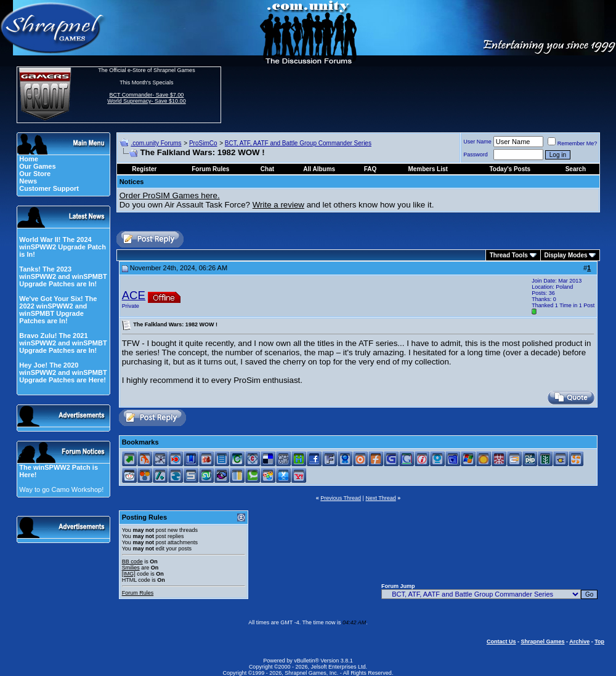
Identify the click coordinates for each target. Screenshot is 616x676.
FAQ (371, 169)
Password (476, 155)
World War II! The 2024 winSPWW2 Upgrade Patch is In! (63, 247)
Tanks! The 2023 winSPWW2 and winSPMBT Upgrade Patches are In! (63, 276)
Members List (428, 169)
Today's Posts (510, 169)
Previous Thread (341, 498)
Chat (267, 169)
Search (576, 169)
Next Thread (380, 498)
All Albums (319, 169)
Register (144, 169)
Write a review (278, 205)
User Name (477, 142)
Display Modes (566, 255)
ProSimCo (203, 143)
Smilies (131, 568)
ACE (134, 295)
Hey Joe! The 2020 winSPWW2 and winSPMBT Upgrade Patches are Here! (63, 372)
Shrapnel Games (542, 642)
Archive (579, 642)
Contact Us (501, 642)
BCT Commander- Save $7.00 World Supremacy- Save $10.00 (146, 98)
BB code (132, 561)
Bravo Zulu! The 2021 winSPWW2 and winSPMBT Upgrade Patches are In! (63, 343)
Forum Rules (138, 593)
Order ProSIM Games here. (170, 195)
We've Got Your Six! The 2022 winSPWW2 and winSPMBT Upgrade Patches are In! (58, 310)
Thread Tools (509, 255)
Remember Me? (573, 143)
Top (599, 642)
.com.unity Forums (156, 143)
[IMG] (129, 574)
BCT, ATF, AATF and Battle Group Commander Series (298, 143)
